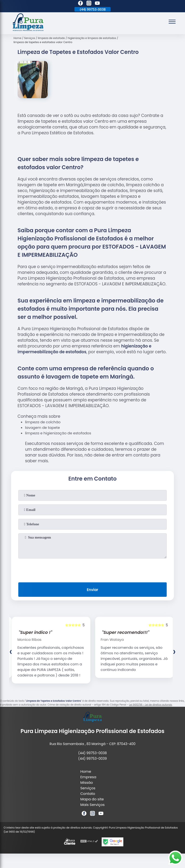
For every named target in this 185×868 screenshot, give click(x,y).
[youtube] (97, 4)
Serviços (88, 788)
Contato (88, 794)
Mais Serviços (93, 805)
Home (86, 771)
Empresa (88, 777)
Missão (87, 782)
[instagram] (89, 4)
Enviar (92, 590)
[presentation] (92, 569)
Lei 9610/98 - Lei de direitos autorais (151, 705)
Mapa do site (92, 799)
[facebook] (80, 4)
